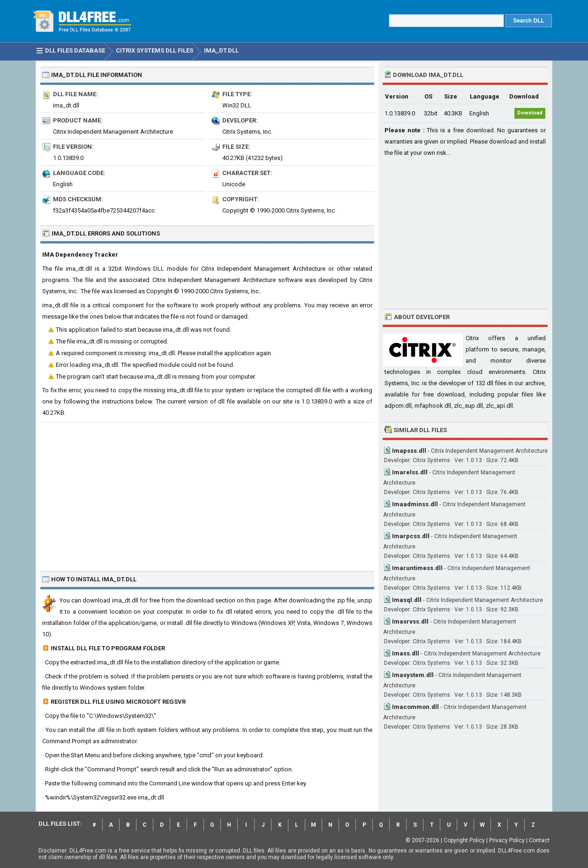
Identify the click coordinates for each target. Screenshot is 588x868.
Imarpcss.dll (411, 536)
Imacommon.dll (415, 707)
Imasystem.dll (413, 675)
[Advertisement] (207, 493)
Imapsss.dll (409, 451)
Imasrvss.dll (410, 621)
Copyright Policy (464, 840)
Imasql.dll (407, 600)
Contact (539, 840)
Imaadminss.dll (415, 504)
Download (530, 113)
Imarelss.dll (410, 472)
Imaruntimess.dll (417, 568)
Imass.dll (406, 653)
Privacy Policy (507, 840)
